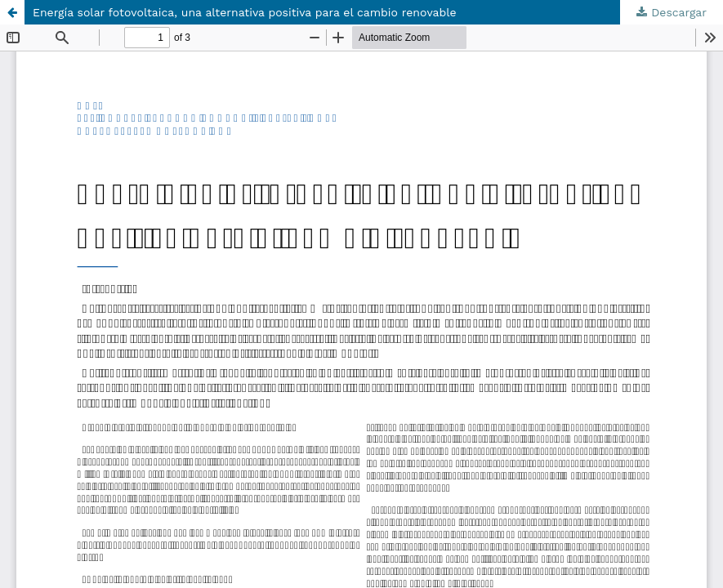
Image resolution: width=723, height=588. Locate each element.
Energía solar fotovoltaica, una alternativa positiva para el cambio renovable (245, 12)
